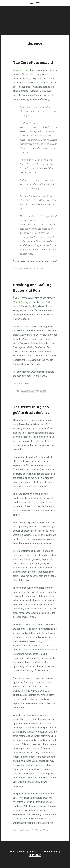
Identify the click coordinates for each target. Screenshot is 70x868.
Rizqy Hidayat (35, 855)
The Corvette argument (33, 62)
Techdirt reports (21, 70)
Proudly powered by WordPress (24, 851)
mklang (40, 269)
